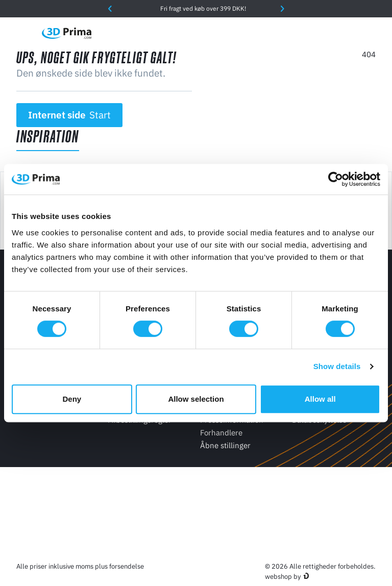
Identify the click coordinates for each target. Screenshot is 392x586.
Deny (72, 399)
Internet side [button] (70, 115)
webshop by (283, 577)
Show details (337, 366)
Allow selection (196, 399)
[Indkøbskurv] (370, 33)
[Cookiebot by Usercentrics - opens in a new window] (336, 179)
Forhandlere (221, 433)
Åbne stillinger (225, 445)
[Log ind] (349, 33)
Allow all (320, 399)
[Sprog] (284, 33)
